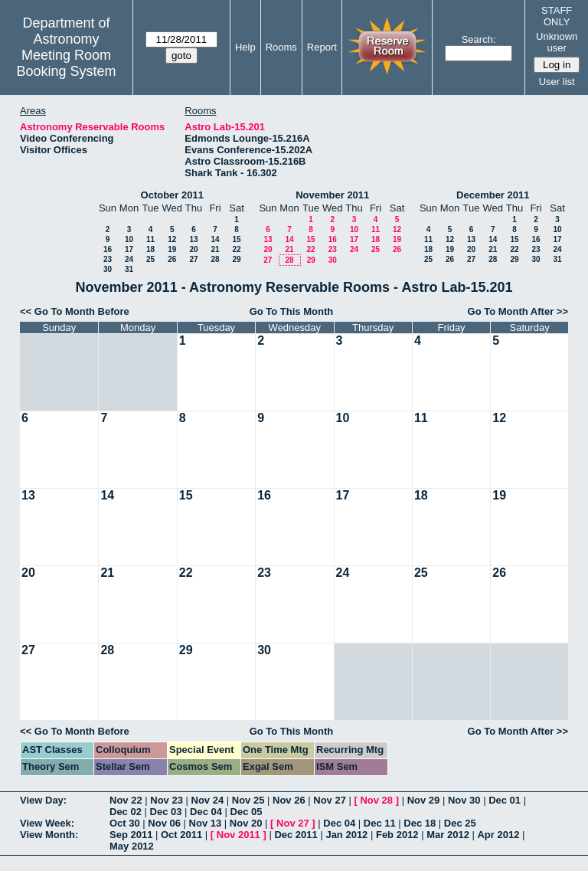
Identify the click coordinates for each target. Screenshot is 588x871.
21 (215, 249)
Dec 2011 (296, 835)
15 (236, 239)
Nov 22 (126, 800)
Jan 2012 (346, 835)
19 (172, 249)
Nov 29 (424, 800)
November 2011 (332, 195)
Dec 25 (460, 823)
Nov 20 (246, 823)
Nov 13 (206, 823)
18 (150, 249)
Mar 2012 (448, 835)
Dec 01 (505, 800)
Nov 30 (464, 800)
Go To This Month (292, 311)
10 (129, 239)
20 (193, 249)
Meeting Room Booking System (66, 63)
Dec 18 (420, 823)
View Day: (43, 800)
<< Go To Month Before (75, 311)
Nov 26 (289, 800)
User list (557, 82)
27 (193, 259)
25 (150, 259)
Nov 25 (248, 800)
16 (108, 249)
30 (108, 269)
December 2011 (493, 195)
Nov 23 (167, 800)
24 (129, 259)
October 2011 (172, 195)
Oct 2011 (181, 835)
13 (193, 239)
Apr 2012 (498, 835)
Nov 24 (208, 800)
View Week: (47, 823)
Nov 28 (376, 800)
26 (172, 259)
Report (322, 47)
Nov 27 (330, 800)
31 (129, 269)
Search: (479, 39)
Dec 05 (247, 812)
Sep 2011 (131, 835)
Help (245, 47)
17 (129, 249)
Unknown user (557, 42)
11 (150, 239)
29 (236, 259)
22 (236, 249)
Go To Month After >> (518, 311)
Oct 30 (125, 823)
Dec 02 (126, 812)
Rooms (281, 47)
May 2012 (132, 846)
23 (108, 259)
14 (215, 239)
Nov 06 (164, 823)
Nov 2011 (238, 835)
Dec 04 (206, 812)
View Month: (49, 835)
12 (172, 239)
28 (215, 259)
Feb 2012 (397, 835)
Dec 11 (380, 823)
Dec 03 (166, 812)
